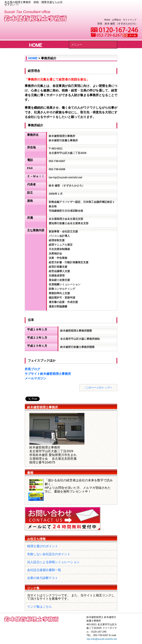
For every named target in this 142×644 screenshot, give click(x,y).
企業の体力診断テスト (43, 578)
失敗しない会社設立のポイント (49, 554)
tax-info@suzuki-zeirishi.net (102, 639)
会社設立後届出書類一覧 (44, 570)
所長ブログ (32, 369)
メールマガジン (35, 378)
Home (107, 20)
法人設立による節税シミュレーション (53, 562)
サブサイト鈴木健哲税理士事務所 (48, 374)
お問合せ (117, 20)
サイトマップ (130, 20)
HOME (33, 58)
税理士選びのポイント (43, 546)
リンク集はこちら (39, 607)
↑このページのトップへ (98, 388)
